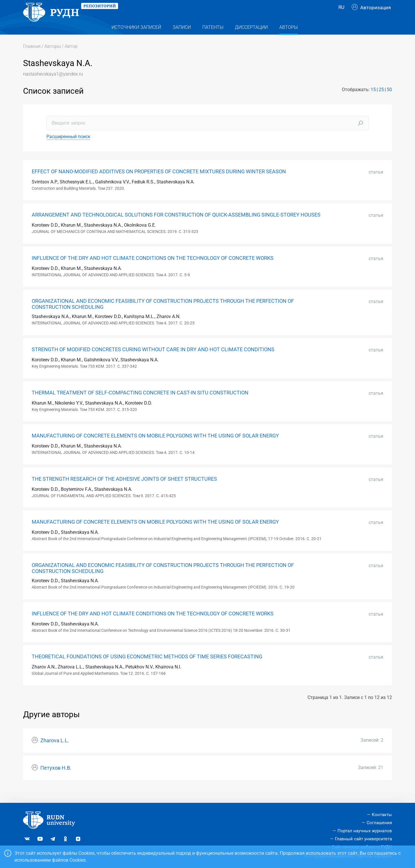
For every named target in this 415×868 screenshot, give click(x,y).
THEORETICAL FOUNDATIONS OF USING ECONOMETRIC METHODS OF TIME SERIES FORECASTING (147, 668)
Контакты (382, 815)
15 (373, 101)
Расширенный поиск (68, 148)
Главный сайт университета (363, 839)
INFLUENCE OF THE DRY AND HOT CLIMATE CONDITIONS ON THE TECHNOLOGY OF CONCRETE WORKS (153, 270)
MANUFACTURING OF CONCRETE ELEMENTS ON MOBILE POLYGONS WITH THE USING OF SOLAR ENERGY (155, 447)
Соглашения (379, 823)
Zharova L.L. (55, 752)
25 (381, 101)
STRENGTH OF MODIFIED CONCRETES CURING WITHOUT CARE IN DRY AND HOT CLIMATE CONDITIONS (153, 361)
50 (389, 101)
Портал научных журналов (365, 831)
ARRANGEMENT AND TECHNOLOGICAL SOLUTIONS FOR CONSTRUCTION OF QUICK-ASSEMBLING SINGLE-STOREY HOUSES (176, 226)
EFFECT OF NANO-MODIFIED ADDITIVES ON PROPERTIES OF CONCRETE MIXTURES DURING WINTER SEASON (159, 183)
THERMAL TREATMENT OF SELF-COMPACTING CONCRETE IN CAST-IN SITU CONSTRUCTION (140, 404)
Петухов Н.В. (56, 779)
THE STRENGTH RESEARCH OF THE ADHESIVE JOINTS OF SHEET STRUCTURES (124, 491)
